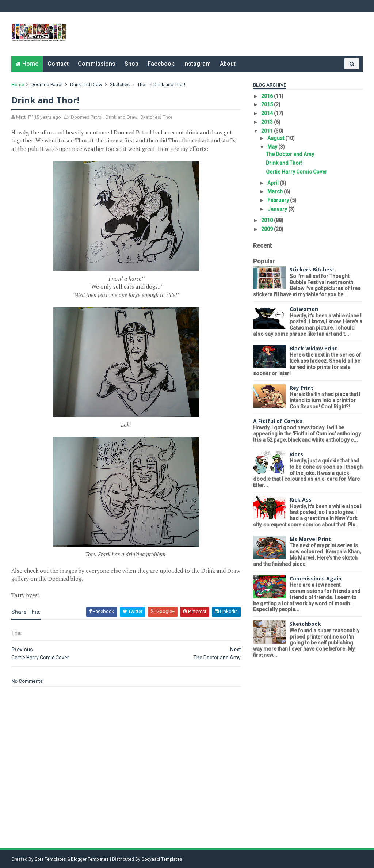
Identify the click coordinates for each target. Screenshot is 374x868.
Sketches (120, 85)
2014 (267, 113)
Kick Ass (300, 500)
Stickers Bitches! (311, 269)
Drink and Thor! (284, 163)
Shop (132, 64)
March (275, 191)
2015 (267, 104)
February (278, 200)
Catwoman (304, 309)
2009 (267, 229)
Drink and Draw (87, 85)
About (228, 64)
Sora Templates (51, 859)
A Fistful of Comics (278, 421)
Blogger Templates (90, 859)
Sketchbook (305, 624)
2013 (267, 122)
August (276, 138)
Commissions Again (315, 578)
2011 (267, 131)
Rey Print (301, 388)
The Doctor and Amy (290, 154)
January (277, 209)
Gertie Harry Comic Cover (296, 172)
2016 (267, 96)
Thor (142, 85)
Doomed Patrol (47, 85)
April (273, 183)
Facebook (161, 64)
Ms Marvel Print (310, 539)
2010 (267, 220)
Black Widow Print (313, 348)
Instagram (197, 64)
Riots (296, 454)
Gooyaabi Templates (162, 859)
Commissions (97, 64)
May (272, 147)
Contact (58, 64)
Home (31, 64)
